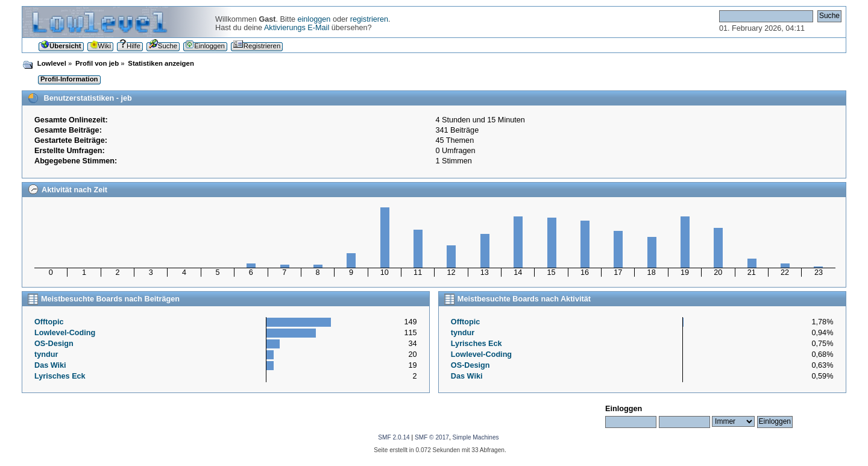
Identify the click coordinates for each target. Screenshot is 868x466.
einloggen (314, 19)
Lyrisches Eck (60, 376)
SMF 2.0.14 (394, 437)
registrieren (369, 19)
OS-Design (54, 344)
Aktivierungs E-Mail (297, 28)
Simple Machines (476, 437)
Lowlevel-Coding (65, 333)
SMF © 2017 (432, 437)
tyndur (46, 354)
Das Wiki (50, 365)
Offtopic (49, 322)
